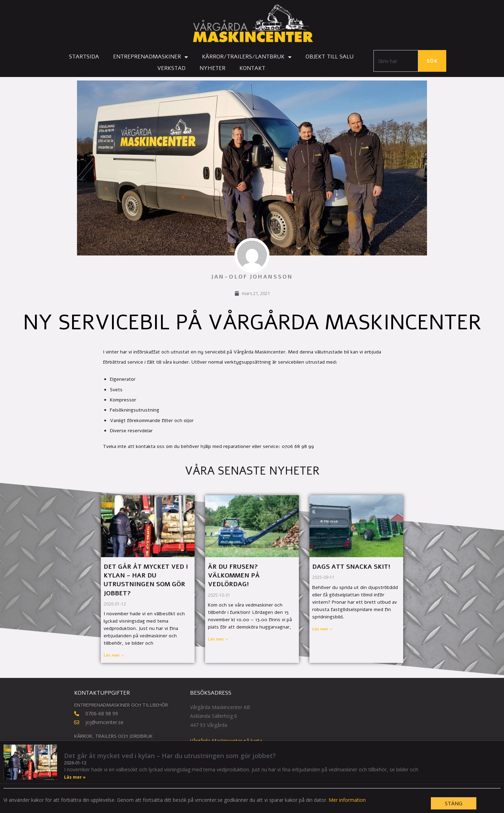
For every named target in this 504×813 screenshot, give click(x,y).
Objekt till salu (330, 57)
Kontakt (252, 68)
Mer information (347, 809)
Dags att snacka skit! (351, 567)
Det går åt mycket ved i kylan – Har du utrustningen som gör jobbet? (146, 580)
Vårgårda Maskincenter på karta (226, 741)
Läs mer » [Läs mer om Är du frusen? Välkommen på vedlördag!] (218, 639)
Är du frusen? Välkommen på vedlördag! (234, 575)
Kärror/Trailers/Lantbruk (247, 57)
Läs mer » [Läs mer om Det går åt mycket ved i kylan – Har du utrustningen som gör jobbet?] (114, 655)
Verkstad (171, 68)
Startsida (84, 57)
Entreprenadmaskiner (150, 57)
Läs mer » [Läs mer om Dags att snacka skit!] (322, 629)
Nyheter (212, 68)
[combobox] (396, 61)
